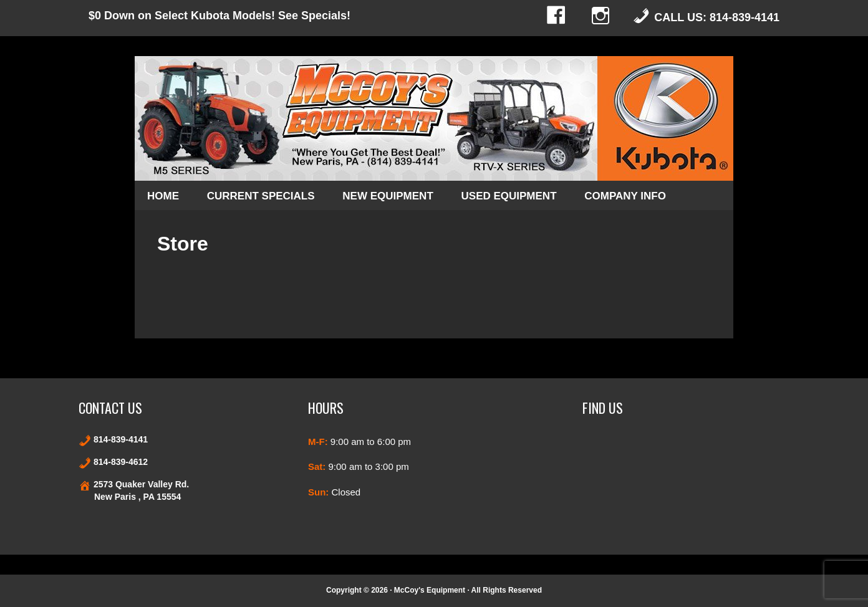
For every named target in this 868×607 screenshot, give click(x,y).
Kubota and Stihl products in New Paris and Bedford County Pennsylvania (434, 118)
